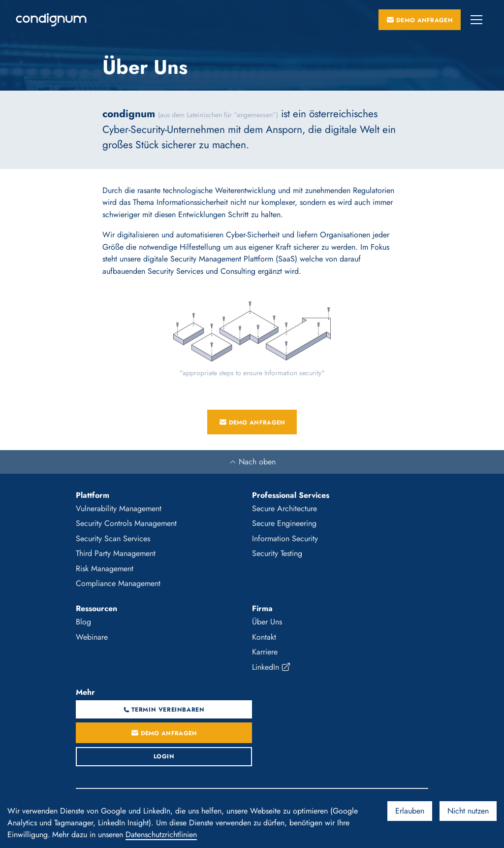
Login (164, 756)
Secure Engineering (284, 523)
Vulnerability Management (119, 508)
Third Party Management (116, 553)
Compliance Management (118, 583)
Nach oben (252, 462)
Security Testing (277, 553)
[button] (476, 20)
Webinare (92, 637)
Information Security (285, 538)
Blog (83, 622)
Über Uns (267, 622)
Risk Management (105, 569)
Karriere (265, 652)
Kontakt (264, 637)
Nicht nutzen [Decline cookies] (468, 811)
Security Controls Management (126, 523)
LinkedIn (271, 667)
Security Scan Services (113, 538)
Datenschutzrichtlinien (161, 834)
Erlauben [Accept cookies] (410, 811)
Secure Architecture (284, 508)
